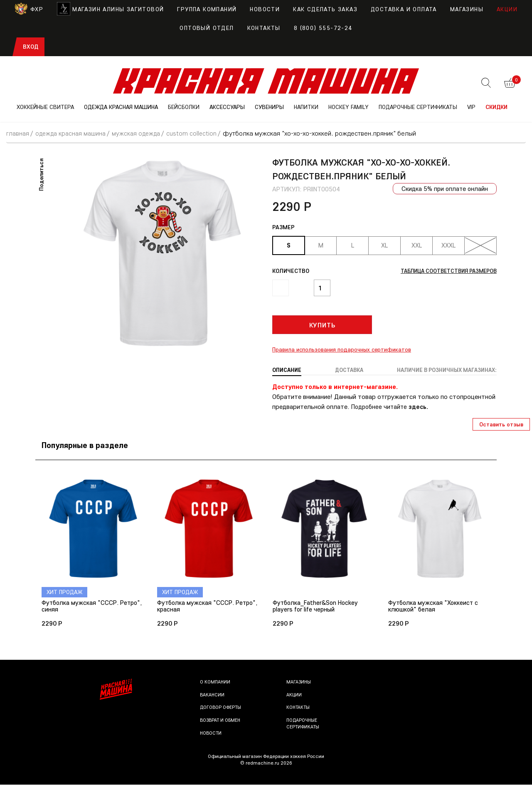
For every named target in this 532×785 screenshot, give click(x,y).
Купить (322, 325)
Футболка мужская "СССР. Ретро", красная (196, 606)
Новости (265, 9)
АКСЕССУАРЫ (227, 107)
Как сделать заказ (325, 9)
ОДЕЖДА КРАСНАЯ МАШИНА (121, 107)
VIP (471, 107)
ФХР (29, 9)
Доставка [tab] (347, 370)
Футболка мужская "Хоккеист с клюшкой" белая (434, 606)
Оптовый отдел (207, 28)
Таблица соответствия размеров (445, 271)
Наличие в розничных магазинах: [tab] (444, 370)
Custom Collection (199, 133)
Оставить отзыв (501, 424)
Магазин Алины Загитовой (110, 9)
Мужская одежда (142, 133)
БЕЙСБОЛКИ (184, 107)
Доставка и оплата (404, 9)
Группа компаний (207, 9)
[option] (162, 253)
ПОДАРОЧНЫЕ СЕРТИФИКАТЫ (418, 107)
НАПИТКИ (306, 107)
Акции (507, 9)
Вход (31, 47)
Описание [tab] (287, 370)
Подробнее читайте (391, 406)
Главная (18, 133)
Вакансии (212, 695)
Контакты (264, 28)
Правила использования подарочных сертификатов (342, 349)
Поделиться (41, 174)
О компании (216, 682)
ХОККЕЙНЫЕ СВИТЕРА (45, 107)
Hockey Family (349, 107)
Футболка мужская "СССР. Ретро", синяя (81, 606)
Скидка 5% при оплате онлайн (444, 188)
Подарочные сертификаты (303, 724)
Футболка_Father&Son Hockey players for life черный (316, 606)
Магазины (467, 9)
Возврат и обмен (221, 721)
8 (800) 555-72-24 (323, 28)
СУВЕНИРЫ (269, 107)
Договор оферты (221, 708)
